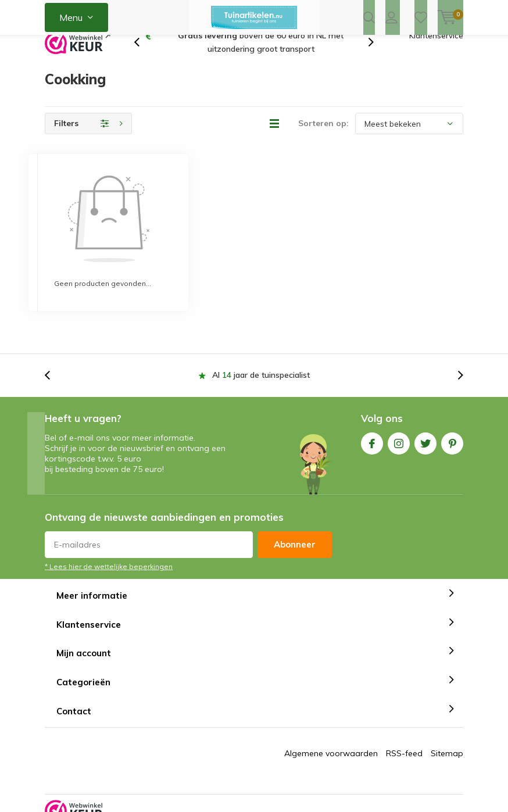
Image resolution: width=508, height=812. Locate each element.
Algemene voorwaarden (331, 727)
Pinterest (452, 415)
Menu (71, 17)
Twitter (425, 415)
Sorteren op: (323, 142)
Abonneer (295, 518)
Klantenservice (436, 55)
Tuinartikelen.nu (283, 790)
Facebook (372, 415)
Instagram (399, 415)
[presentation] (143, 62)
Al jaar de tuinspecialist (261, 349)
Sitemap (447, 727)
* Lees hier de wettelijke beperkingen (109, 540)
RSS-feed (404, 727)
